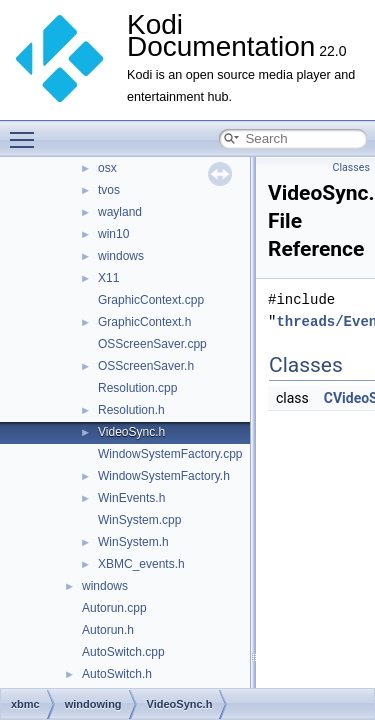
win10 (113, 234)
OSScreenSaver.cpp (152, 344)
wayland (120, 212)
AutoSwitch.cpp (123, 652)
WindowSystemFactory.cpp (170, 454)
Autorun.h (108, 630)
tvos (109, 190)
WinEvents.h (131, 498)
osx (107, 168)
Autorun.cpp (114, 608)
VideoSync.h (131, 432)
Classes (351, 167)
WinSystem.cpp (139, 520)
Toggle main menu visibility (27, 131)
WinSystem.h (133, 542)
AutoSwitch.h (117, 674)
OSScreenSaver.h (146, 366)
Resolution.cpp (137, 388)
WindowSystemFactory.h (164, 476)
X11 (108, 278)
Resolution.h (131, 410)
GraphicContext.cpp (151, 300)
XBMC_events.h (141, 564)
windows (121, 256)
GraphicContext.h (144, 322)
